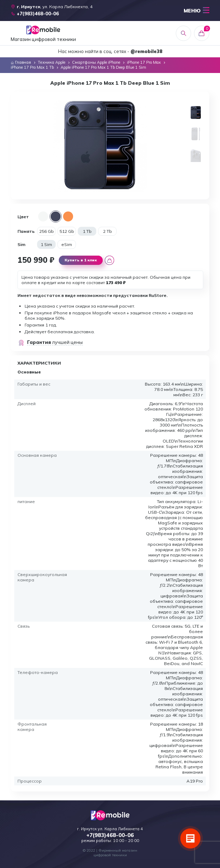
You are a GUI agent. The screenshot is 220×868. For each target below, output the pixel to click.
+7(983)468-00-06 (110, 835)
